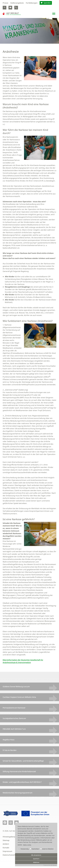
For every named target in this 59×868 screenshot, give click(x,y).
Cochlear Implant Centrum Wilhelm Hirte (19, 697)
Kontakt (6, 848)
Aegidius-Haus (9, 740)
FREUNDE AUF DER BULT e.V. (14, 729)
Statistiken (35, 849)
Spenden (47, 3)
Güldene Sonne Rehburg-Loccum (16, 687)
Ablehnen (36, 862)
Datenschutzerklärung (12, 855)
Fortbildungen (32, 3)
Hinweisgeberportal (11, 837)
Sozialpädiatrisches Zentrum (14, 718)
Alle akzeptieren (36, 855)
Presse (5, 3)
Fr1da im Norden (10, 750)
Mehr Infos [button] (27, 845)
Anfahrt (6, 844)
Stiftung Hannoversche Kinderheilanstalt (19, 771)
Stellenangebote (17, 3)
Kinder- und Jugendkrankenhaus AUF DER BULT (22, 782)
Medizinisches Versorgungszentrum (17, 793)
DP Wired (54, 865)
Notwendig (24, 849)
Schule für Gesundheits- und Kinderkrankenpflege (23, 761)
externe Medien (47, 849)
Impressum (7, 851)
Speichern (36, 859)
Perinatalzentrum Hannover (14, 708)
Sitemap (6, 840)
